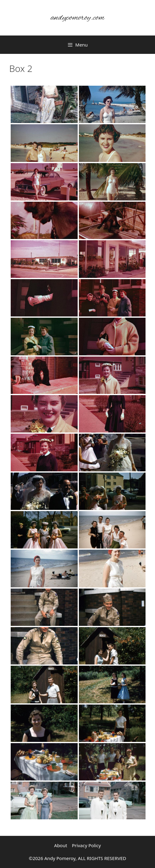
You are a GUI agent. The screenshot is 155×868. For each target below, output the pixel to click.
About (61, 845)
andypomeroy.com (78, 18)
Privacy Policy (86, 845)
